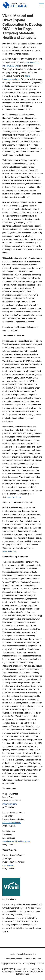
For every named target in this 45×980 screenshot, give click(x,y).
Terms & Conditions (33, 959)
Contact (41, 964)
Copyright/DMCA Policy (11, 964)
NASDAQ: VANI (13, 66)
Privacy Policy (29, 964)
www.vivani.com (14, 497)
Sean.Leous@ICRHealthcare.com (16, 841)
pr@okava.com (9, 865)
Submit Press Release (13, 959)
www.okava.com (9, 551)
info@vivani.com (10, 804)
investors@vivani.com (12, 823)
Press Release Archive (26, 954)
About (12, 954)
